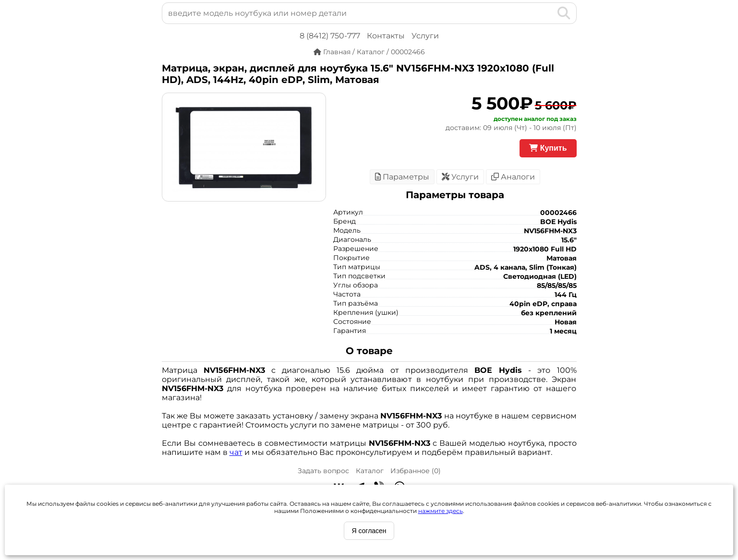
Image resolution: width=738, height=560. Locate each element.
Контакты (386, 36)
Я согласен (369, 531)
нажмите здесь (441, 511)
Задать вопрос (323, 471)
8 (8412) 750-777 (330, 36)
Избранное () (416, 471)
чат (236, 452)
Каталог (370, 471)
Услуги (425, 36)
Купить (548, 148)
